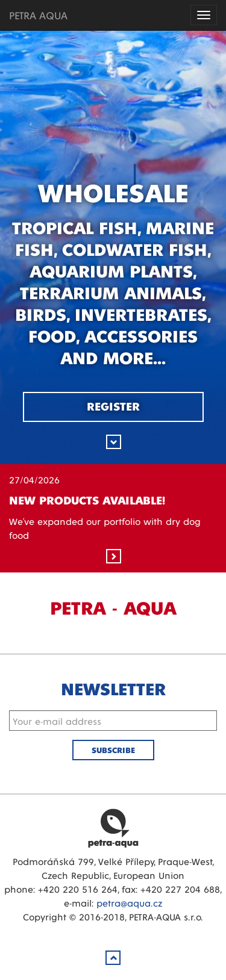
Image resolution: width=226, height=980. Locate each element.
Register (113, 406)
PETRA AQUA (38, 15)
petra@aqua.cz (129, 903)
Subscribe (113, 750)
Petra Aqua (113, 828)
